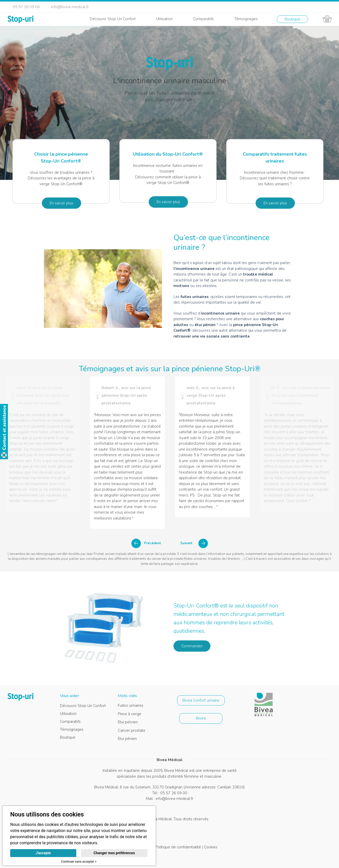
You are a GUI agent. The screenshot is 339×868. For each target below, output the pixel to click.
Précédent (153, 543)
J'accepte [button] (43, 853)
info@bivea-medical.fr (70, 7)
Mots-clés (127, 696)
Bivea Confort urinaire (201, 700)
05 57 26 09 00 (26, 7)
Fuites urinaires (131, 705)
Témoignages (246, 19)
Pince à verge (130, 714)
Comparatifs (203, 19)
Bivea (201, 718)
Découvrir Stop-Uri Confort (113, 19)
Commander (192, 646)
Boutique (292, 19)
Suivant (186, 543)
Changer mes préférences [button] (114, 853)
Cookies (211, 847)
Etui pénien (127, 739)
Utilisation (164, 19)
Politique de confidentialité (178, 847)
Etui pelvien (128, 722)
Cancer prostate (132, 730)
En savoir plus (61, 203)
